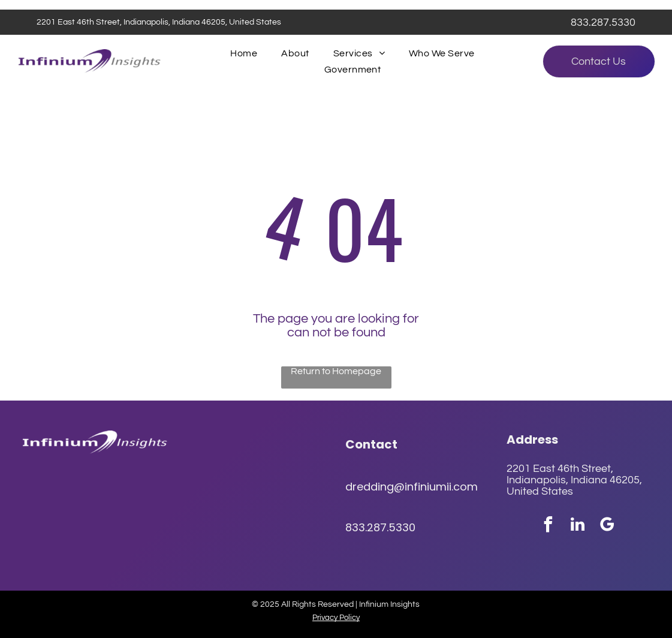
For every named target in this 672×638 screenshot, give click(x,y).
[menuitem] (244, 53)
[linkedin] (577, 526)
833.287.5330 (603, 22)
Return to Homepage (336, 371)
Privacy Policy (336, 618)
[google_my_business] (607, 526)
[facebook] (548, 526)
